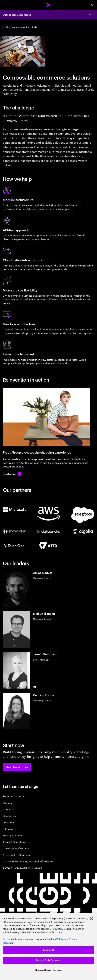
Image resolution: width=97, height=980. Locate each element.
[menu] (5, 5)
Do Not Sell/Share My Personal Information (28, 861)
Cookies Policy (55, 939)
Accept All (48, 950)
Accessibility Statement (17, 855)
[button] (17, 767)
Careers (7, 803)
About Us (8, 809)
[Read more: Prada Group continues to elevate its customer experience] (12, 474)
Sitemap (8, 829)
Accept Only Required (48, 960)
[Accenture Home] (49, 5)
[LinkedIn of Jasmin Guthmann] (35, 687)
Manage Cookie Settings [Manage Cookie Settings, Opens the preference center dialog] (48, 970)
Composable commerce (17, 15)
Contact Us (9, 816)
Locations (9, 822)
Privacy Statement (14, 835)
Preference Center (13, 796)
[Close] (91, 919)
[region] (48, 946)
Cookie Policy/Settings (16, 848)
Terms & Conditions (14, 842)
